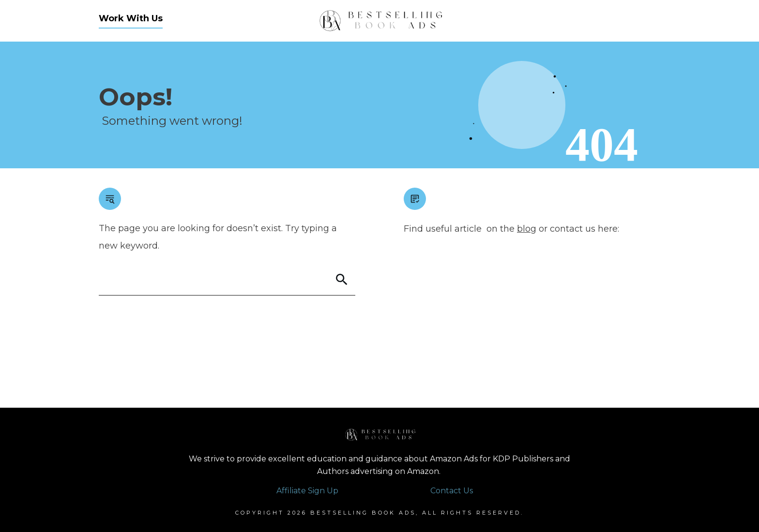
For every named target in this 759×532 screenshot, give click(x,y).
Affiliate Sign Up (307, 491)
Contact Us (452, 491)
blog (527, 229)
